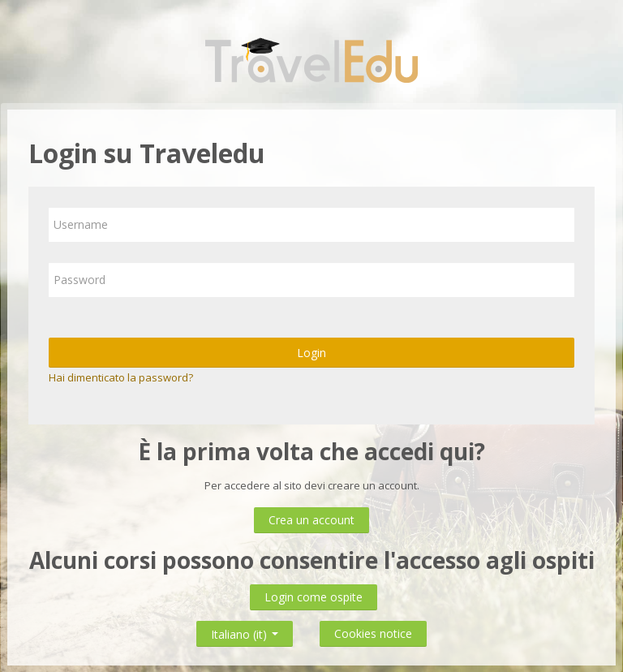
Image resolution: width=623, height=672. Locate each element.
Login (311, 353)
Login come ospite (314, 597)
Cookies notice (373, 633)
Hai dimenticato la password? (121, 377)
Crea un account (311, 520)
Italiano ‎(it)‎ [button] (245, 631)
